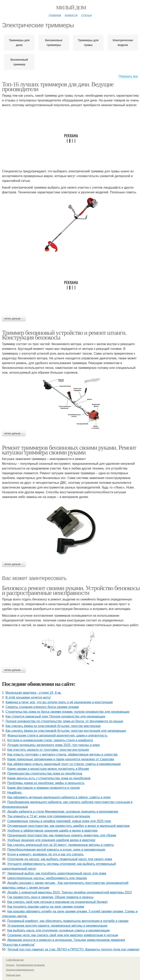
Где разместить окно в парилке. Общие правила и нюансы (50, 897)
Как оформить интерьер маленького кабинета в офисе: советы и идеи (59, 797)
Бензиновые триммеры (54, 43)
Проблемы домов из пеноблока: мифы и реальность (46, 783)
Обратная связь (13, 975)
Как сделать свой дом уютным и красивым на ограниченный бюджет (58, 902)
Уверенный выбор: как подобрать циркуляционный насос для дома (57, 873)
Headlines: (15, 792)
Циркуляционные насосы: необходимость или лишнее (47, 878)
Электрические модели (123, 43)
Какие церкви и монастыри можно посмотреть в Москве (48, 769)
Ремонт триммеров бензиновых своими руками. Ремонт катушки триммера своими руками (69, 450)
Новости (71, 15)
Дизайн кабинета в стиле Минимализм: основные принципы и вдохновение (63, 812)
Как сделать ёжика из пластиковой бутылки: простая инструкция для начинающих (66, 731)
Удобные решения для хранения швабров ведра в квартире (51, 840)
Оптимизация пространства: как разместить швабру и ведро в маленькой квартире (69, 826)
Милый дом (71, 8)
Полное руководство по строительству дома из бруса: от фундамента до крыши (64, 721)
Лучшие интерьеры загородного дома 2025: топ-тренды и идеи (54, 745)
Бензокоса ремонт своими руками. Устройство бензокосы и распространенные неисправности (71, 590)
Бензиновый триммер (19, 62)
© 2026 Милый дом (15, 960)
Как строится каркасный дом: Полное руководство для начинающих (55, 716)
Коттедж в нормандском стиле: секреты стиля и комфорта (50, 740)
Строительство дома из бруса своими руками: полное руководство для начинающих (68, 712)
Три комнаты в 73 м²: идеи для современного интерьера (49, 816)
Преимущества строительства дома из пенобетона (45, 773)
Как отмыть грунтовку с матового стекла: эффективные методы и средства (62, 754)
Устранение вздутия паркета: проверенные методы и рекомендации (57, 926)
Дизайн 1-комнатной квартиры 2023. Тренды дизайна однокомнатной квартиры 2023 (70, 892)
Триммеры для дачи (19, 43)
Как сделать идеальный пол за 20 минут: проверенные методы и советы (61, 845)
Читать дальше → (14, 319)
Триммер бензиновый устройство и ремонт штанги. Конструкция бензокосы (64, 335)
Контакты (10, 965)
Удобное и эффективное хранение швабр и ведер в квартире (52, 831)
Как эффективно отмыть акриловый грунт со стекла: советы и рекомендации (64, 764)
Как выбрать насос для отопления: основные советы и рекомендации (59, 930)
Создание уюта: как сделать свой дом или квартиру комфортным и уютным (63, 935)
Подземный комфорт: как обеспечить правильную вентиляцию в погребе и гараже (68, 921)
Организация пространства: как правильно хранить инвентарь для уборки (62, 835)
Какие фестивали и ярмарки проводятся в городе (44, 788)
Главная (55, 15)
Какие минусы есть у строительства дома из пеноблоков (49, 778)
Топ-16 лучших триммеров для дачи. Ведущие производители (58, 87)
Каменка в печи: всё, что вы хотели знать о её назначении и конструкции (59, 702)
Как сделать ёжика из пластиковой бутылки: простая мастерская (53, 726)
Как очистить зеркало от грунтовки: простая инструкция (48, 750)
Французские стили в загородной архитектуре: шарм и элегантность (57, 735)
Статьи (86, 15)
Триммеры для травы (88, 43)
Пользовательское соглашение (30, 965)
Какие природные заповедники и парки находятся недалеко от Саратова (61, 759)
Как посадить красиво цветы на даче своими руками (46, 907)
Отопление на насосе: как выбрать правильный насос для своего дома (60, 859)
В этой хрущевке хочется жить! (28, 697)
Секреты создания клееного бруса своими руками (42, 707)
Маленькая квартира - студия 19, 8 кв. (34, 693)
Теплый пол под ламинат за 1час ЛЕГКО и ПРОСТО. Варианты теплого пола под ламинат (73, 949)
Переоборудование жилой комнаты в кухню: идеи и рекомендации (56, 850)
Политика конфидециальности (20, 970)
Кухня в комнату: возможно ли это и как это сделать (46, 854)
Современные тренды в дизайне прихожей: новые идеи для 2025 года (59, 821)
